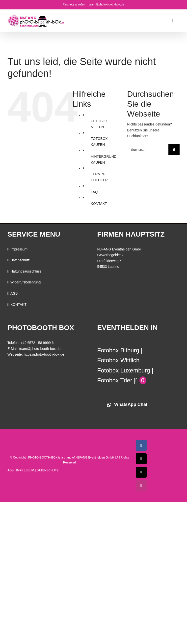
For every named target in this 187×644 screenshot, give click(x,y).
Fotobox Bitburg (118, 350)
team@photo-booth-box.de (107, 4)
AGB (14, 293)
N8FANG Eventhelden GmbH (95, 458)
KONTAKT (99, 204)
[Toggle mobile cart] (172, 21)
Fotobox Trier (115, 380)
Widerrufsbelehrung (26, 282)
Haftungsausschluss (26, 271)
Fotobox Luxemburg (124, 370)
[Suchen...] (148, 150)
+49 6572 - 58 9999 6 (37, 343)
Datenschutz (20, 260)
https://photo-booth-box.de (44, 354)
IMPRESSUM (25, 470)
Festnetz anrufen (74, 4)
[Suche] (174, 150)
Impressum (19, 249)
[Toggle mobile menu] (179, 21)
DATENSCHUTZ (48, 470)
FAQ (94, 192)
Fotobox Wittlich (119, 360)
